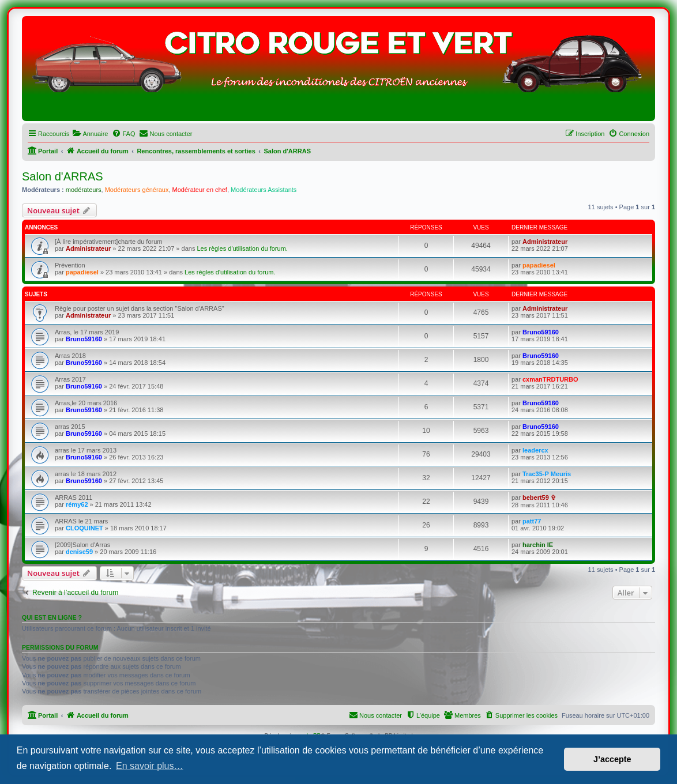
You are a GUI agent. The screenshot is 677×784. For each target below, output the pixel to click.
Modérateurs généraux (137, 190)
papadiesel (82, 272)
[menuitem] (90, 134)
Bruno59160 (84, 339)
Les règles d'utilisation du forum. (242, 248)
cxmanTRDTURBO (550, 379)
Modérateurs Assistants (264, 190)
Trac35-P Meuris (547, 474)
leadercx (535, 450)
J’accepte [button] (612, 759)
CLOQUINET (84, 528)
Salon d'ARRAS (63, 176)
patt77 (532, 521)
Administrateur (88, 248)
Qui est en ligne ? (52, 617)
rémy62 (77, 504)
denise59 (79, 552)
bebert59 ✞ (539, 497)
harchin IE (538, 545)
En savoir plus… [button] (150, 766)
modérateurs (84, 190)
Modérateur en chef (200, 190)
